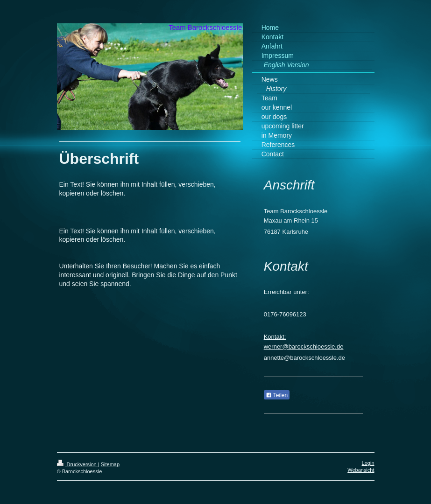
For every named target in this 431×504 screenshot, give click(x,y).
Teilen (277, 395)
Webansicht (361, 470)
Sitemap (110, 464)
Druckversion (78, 464)
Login (368, 463)
